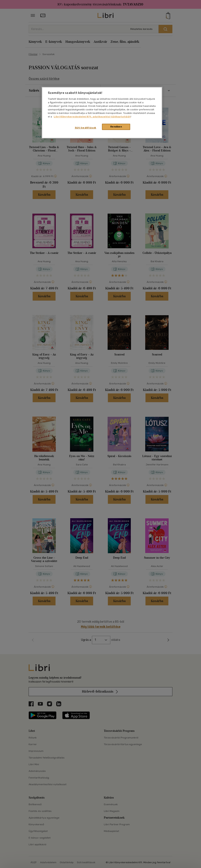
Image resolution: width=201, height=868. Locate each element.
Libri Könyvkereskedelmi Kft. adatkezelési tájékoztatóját (92, 117)
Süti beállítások (86, 128)
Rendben (116, 127)
